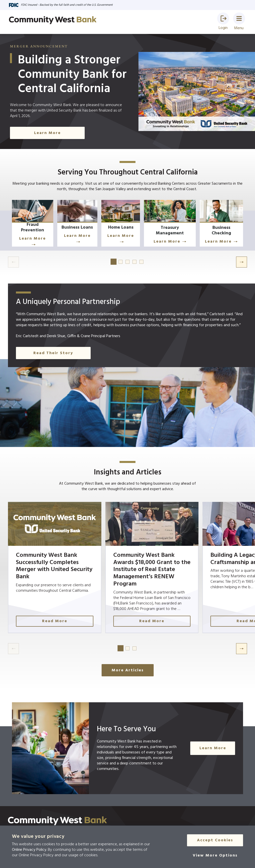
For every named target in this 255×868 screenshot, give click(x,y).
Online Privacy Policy (29, 850)
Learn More (36, 241)
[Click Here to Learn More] (155, 225)
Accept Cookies (215, 841)
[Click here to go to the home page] (58, 823)
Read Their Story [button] (53, 355)
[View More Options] (215, 856)
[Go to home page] (53, 20)
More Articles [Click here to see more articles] (128, 672)
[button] (223, 18)
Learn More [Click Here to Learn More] (47, 133)
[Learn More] (36, 225)
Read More (56, 623)
